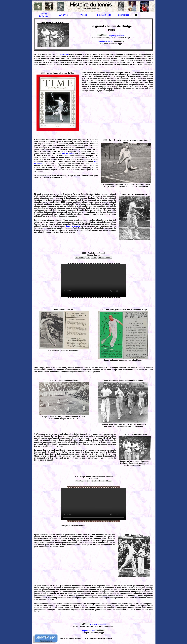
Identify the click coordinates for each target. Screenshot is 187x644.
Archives (64, 15)
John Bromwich (68, 154)
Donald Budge (63, 54)
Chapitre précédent (111, 36)
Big (88, 257)
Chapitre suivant (111, 42)
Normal (101, 257)
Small (94, 257)
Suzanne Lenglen (73, 226)
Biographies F (124, 15)
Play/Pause (80, 257)
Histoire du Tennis (43, 15)
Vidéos (84, 15)
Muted (109, 257)
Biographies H (104, 15)
